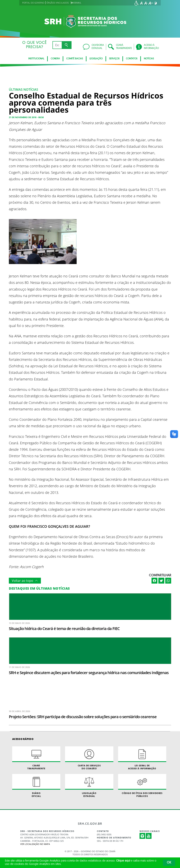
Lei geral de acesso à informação (142, 758)
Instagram (142, 836)
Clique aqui (123, 861)
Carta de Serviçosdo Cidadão (89, 758)
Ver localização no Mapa (35, 844)
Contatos (132, 59)
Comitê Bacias (75, 59)
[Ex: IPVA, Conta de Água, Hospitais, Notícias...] (57, 45)
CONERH (55, 59)
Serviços (114, 59)
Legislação (96, 59)
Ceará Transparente (36, 758)
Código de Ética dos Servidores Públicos (142, 786)
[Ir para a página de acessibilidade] (137, 3)
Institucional (36, 59)
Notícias (149, 59)
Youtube (149, 836)
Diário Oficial (36, 786)
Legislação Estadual (89, 786)
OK (169, 863)
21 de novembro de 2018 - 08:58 (26, 117)
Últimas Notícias (23, 90)
